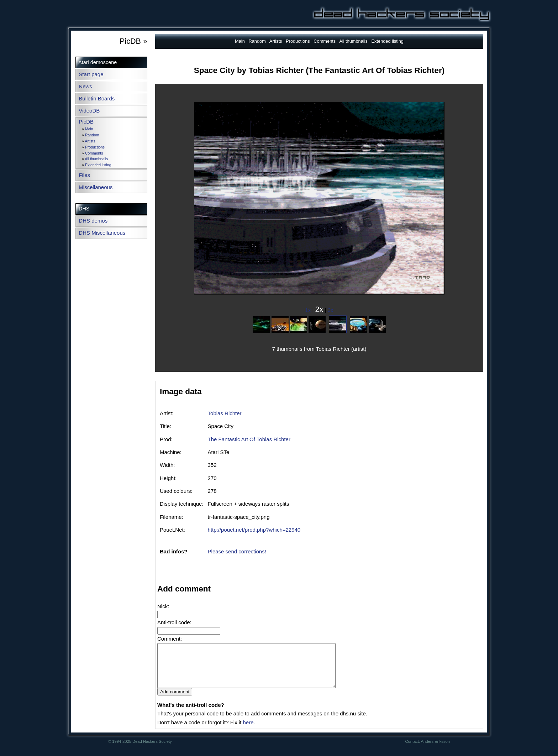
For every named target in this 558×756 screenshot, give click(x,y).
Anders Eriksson (435, 750)
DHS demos (93, 221)
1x (308, 310)
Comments (94, 153)
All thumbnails (96, 159)
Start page (91, 74)
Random (92, 135)
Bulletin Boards (97, 98)
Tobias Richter (225, 413)
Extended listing (98, 165)
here (248, 731)
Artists (90, 141)
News (85, 86)
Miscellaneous (96, 187)
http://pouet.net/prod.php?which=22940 (254, 530)
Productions (95, 147)
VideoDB (89, 111)
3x (331, 310)
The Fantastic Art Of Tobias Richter (249, 439)
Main (89, 129)
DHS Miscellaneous (102, 233)
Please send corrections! (237, 551)
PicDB (86, 122)
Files (84, 175)
